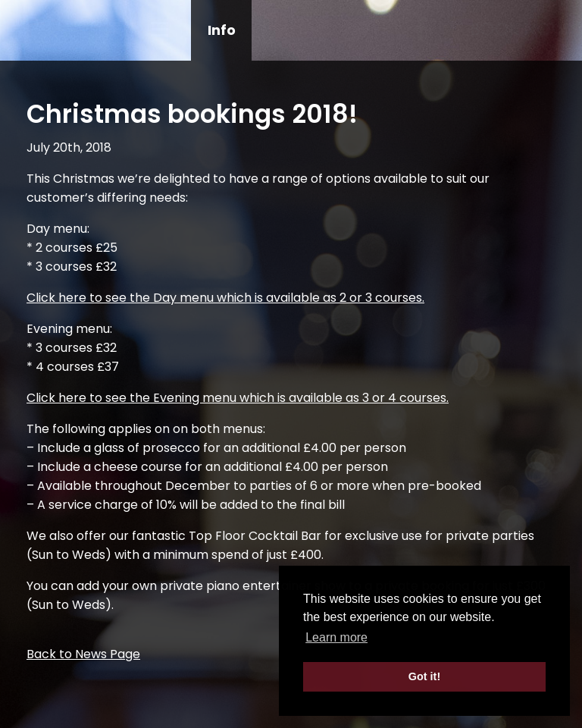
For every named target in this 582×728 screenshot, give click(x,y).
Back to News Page (83, 654)
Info (222, 30)
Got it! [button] (424, 676)
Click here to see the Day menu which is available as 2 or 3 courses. (225, 298)
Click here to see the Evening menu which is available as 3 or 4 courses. (238, 398)
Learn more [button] (336, 637)
